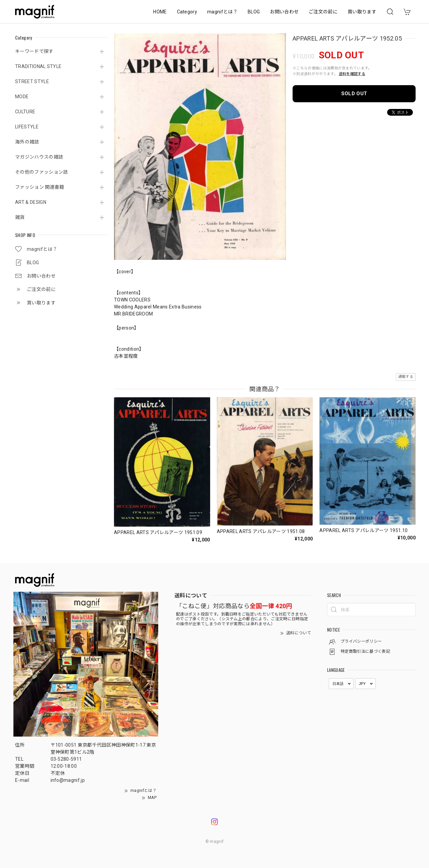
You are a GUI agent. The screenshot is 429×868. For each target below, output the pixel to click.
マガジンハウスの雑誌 (39, 157)
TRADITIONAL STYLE (38, 66)
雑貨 (20, 217)
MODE (22, 97)
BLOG (254, 12)
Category (187, 12)
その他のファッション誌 (42, 172)
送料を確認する (352, 74)
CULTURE (25, 112)
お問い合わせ (284, 12)
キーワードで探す (34, 51)
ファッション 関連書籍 (40, 187)
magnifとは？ (222, 12)
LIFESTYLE (27, 127)
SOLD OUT (354, 94)
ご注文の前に (323, 12)
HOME (160, 12)
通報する (406, 377)
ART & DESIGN (31, 202)
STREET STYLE (32, 81)
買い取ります (362, 12)
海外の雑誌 (27, 142)
